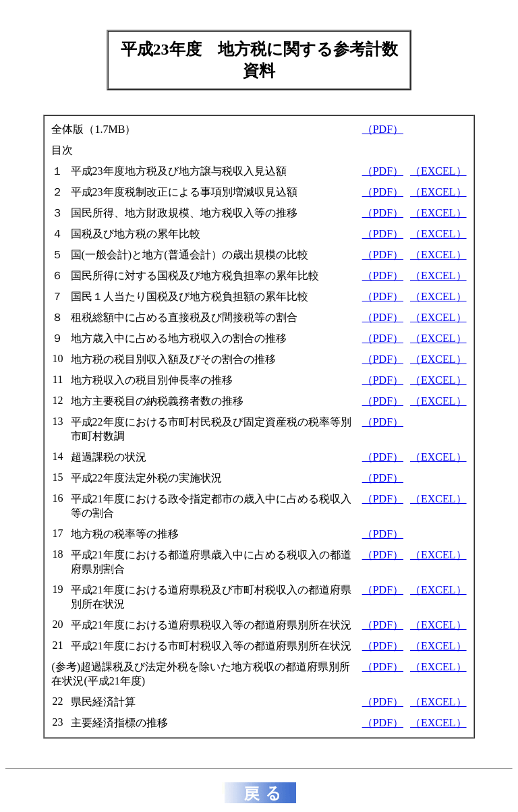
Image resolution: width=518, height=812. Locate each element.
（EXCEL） (438, 171)
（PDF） (383, 129)
